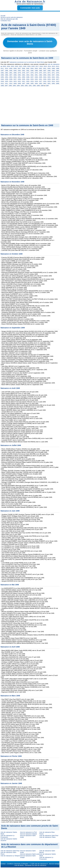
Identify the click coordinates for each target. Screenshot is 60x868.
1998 (57, 69)
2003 (36, 69)
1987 (45, 71)
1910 (11, 84)
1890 (34, 86)
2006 (23, 69)
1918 (36, 81)
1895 (14, 86)
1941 (57, 77)
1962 (32, 75)
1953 (11, 77)
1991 (28, 71)
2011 (2, 69)
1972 (49, 73)
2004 (32, 69)
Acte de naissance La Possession (7, 836)
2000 (49, 69)
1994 (15, 71)
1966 (15, 75)
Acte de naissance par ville (9, 19)
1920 (28, 81)
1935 (23, 79)
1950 (23, 77)
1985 (53, 71)
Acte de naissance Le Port (28, 832)
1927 (57, 79)
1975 (36, 73)
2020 (25, 66)
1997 (2, 71)
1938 (11, 79)
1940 (2, 79)
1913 (57, 81)
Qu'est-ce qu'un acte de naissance (12, 17)
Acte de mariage (54, 864)
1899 (57, 84)
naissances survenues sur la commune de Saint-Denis (27, 62)
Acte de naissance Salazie (28, 834)
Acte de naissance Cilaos (47, 837)
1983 (2, 73)
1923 (15, 81)
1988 (40, 71)
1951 (19, 77)
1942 (53, 77)
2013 (53, 66)
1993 (19, 71)
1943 (49, 77)
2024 (8, 66)
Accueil (3, 16)
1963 (28, 75)
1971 (53, 73)
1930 (45, 79)
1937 (15, 79)
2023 (13, 66)
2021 (21, 66)
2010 (6, 69)
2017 (37, 66)
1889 (38, 86)
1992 (23, 71)
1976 (32, 73)
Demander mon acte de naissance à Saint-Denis (30, 43)
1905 (32, 84)
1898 (2, 86)
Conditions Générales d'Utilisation (18, 864)
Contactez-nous (6, 21)
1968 (6, 75)
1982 (6, 73)
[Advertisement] (30, 106)
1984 (57, 71)
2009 (11, 69)
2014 (49, 66)
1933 (32, 79)
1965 (19, 75)
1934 (28, 79)
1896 (10, 86)
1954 (6, 77)
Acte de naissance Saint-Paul (49, 836)
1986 (49, 71)
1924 (11, 81)
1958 (49, 75)
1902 (45, 84)
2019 (29, 66)
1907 (23, 84)
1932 (36, 79)
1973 (45, 73)
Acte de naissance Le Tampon (10, 856)
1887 (47, 86)
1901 (49, 84)
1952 (15, 77)
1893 (22, 86)
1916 (45, 81)
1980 (15, 73)
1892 (26, 86)
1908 (19, 84)
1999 (53, 69)
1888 (42, 86)
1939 (6, 79)
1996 (6, 71)
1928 (53, 79)
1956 (57, 75)
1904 (36, 84)
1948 (28, 77)
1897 (6, 86)
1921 (23, 81)
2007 (19, 69)
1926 (2, 81)
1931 (40, 79)
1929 (49, 79)
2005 (28, 69)
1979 (19, 73)
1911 (6, 84)
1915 (49, 81)
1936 (19, 79)
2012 (57, 66)
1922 (19, 81)
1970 (57, 73)
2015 (45, 66)
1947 (32, 77)
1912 (2, 84)
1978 (23, 73)
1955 (2, 77)
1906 (28, 84)
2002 (40, 69)
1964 (23, 75)
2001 (45, 69)
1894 (18, 86)
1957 (53, 75)
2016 (41, 66)
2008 (15, 69)
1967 (11, 75)
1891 (30, 86)
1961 (36, 75)
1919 (32, 81)
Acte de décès (19, 865)
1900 (53, 84)
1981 (11, 73)
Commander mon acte (30, 8)
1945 (40, 77)
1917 (40, 81)
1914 (53, 81)
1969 (2, 75)
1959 (45, 75)
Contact (3, 864)
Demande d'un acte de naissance (36, 865)
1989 (36, 71)
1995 (11, 71)
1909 (15, 84)
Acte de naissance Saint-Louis (30, 854)
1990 (32, 71)
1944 (45, 77)
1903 (40, 84)
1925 (6, 81)
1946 (36, 77)
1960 (40, 75)
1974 (40, 73)
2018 (33, 66)
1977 (28, 73)
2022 (17, 66)
